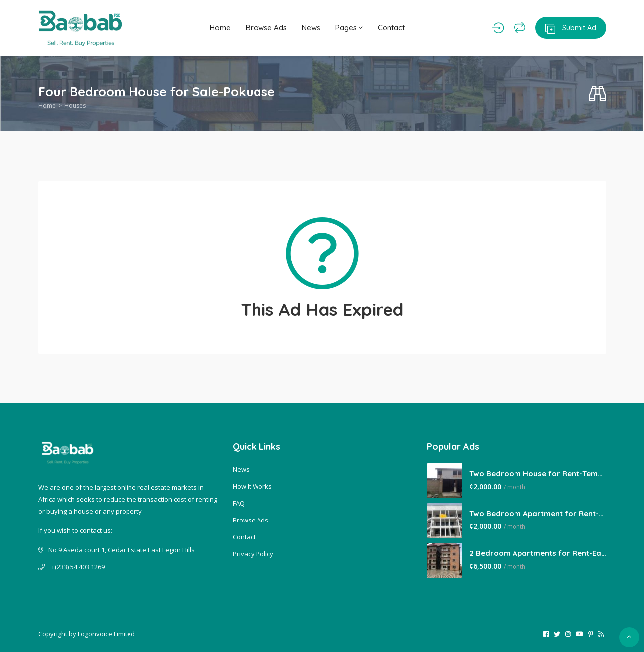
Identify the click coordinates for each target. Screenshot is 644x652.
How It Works (252, 486)
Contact (391, 28)
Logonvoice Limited (106, 634)
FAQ (239, 503)
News (311, 28)
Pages (349, 28)
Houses (75, 105)
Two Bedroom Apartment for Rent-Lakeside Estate (538, 513)
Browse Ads (266, 28)
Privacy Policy (253, 554)
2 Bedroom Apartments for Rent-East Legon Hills (538, 553)
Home (220, 28)
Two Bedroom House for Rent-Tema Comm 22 (538, 473)
